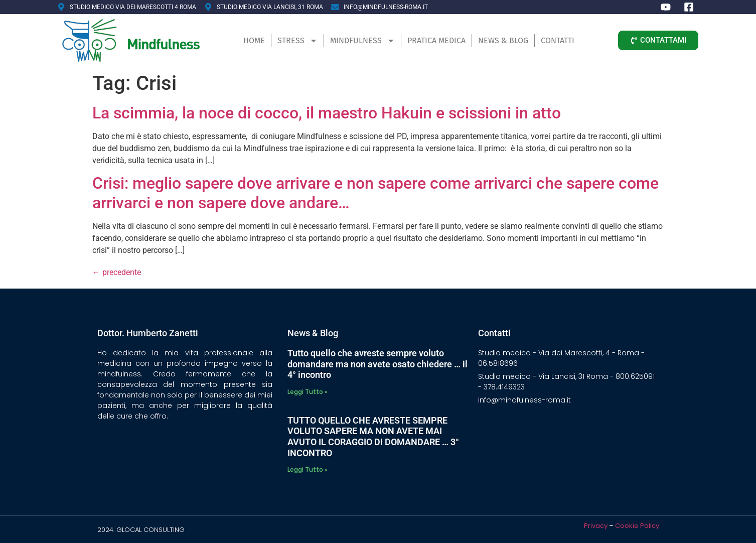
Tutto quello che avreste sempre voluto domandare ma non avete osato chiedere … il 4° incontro (377, 364)
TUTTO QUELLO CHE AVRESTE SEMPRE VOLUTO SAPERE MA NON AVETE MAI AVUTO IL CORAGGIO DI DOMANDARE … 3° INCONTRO (373, 437)
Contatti (558, 40)
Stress (297, 41)
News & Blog (503, 40)
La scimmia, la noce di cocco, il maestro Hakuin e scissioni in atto (327, 113)
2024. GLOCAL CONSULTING (141, 530)
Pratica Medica (436, 40)
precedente (117, 272)
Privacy (596, 526)
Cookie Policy (637, 526)
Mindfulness (362, 41)
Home (254, 40)
